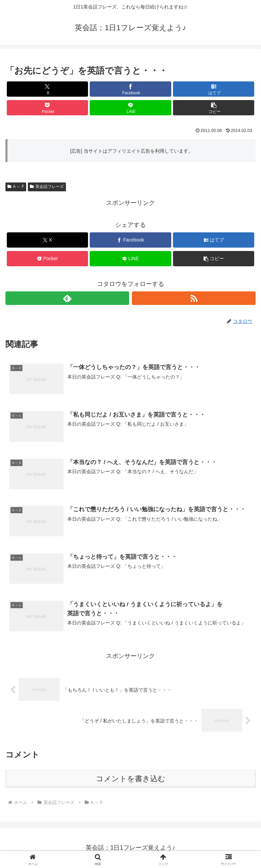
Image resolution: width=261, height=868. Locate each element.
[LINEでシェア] (130, 108)
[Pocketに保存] (47, 108)
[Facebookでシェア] (130, 89)
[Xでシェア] (47, 89)
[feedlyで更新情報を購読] (67, 298)
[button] (214, 108)
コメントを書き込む (131, 779)
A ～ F (16, 187)
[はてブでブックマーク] (214, 89)
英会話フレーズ (47, 187)
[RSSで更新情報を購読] (194, 298)
